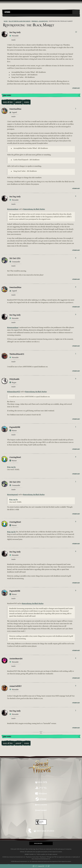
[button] (38, 12)
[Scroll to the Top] (33, 866)
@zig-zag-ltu (11, 467)
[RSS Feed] (3, 21)
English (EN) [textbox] (38, 843)
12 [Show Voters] (76, 32)
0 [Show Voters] (76, 196)
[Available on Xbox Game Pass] (41, 805)
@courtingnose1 (13, 495)
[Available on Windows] (41, 794)
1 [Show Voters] (76, 109)
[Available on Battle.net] (41, 811)
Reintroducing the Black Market (34, 209)
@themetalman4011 (14, 392)
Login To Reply (7, 95)
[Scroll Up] (36, 866)
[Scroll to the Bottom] (49, 866)
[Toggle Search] (6, 15)
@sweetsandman (13, 209)
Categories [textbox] (7, 12)
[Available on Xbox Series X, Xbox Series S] (41, 782)
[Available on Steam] (41, 799)
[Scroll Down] (46, 866)
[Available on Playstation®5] (41, 788)
